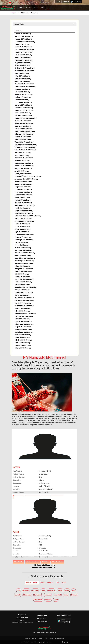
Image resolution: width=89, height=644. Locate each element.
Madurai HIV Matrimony (23, 308)
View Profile (19, 562)
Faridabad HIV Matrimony (24, 36)
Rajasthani (38, 595)
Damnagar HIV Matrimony (24, 250)
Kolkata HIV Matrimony (23, 348)
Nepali (66, 595)
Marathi (18, 595)
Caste (42, 582)
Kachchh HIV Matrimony (23, 271)
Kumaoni (35, 590)
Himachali (57, 595)
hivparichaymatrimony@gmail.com (23, 3)
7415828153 (44, 3)
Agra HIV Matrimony (22, 171)
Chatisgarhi (38, 600)
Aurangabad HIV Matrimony (24, 50)
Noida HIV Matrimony (22, 161)
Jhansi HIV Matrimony (22, 197)
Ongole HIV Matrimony (23, 126)
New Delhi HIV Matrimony (24, 158)
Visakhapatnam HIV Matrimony (26, 145)
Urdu (19, 590)
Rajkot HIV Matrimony (22, 285)
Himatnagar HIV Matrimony (24, 261)
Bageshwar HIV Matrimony (24, 110)
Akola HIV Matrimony (22, 44)
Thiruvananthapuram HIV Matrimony (28, 216)
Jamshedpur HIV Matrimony (25, 205)
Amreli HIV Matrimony (22, 224)
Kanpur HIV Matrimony (23, 187)
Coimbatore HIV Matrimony (24, 306)
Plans (36, 7)
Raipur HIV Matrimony (22, 343)
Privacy (40, 638)
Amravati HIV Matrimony (23, 47)
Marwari (74, 595)
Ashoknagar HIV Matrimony (24, 324)
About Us (27, 638)
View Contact (57, 562)
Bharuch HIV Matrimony (23, 237)
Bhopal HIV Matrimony (23, 327)
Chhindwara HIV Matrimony (24, 332)
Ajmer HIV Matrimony (22, 89)
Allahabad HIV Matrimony (24, 195)
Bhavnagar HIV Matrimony (24, 240)
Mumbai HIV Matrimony (23, 58)
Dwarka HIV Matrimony (23, 248)
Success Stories (60, 638)
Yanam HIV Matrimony (23, 153)
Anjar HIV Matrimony (22, 232)
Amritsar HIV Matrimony (23, 102)
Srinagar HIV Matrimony (23, 219)
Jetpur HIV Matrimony (22, 266)
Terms (34, 638)
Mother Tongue (32, 582)
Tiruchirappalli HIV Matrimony (25, 314)
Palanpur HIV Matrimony (23, 282)
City (57, 582)
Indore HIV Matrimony (22, 337)
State (63, 582)
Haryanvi (51, 590)
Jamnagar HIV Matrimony (24, 264)
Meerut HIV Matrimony (23, 200)
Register (66, 2)
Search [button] (28, 7)
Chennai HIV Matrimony (23, 303)
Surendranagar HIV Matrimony (25, 287)
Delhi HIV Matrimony (22, 155)
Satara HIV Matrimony (22, 81)
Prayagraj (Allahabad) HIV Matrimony (28, 176)
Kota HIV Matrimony (22, 100)
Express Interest (33, 562)
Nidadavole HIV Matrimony (24, 124)
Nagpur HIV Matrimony (23, 63)
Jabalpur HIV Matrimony (23, 340)
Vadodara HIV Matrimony (24, 293)
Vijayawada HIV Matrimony (24, 142)
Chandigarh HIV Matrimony (24, 300)
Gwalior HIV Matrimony (23, 335)
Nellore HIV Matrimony (23, 121)
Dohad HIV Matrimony (22, 245)
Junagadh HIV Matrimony (24, 269)
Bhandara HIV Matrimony (24, 52)
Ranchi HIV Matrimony (22, 208)
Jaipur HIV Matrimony (22, 92)
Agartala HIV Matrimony (23, 322)
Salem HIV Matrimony (22, 311)
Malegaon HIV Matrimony (24, 60)
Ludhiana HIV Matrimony (23, 105)
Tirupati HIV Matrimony (23, 139)
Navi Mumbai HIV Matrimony (25, 68)
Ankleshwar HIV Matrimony (24, 234)
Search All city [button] (19, 24)
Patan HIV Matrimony (22, 76)
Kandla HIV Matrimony (22, 277)
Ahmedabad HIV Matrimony (24, 221)
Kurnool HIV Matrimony (23, 113)
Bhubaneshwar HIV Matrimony (25, 87)
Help (43, 7)
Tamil (43, 590)
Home (20, 7)
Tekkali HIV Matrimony (23, 137)
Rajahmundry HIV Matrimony (25, 131)
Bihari (67, 590)
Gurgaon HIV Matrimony (23, 39)
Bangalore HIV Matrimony (24, 211)
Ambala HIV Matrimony (23, 34)
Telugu (60, 590)
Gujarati (48, 600)
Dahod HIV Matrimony (22, 295)
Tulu (73, 590)
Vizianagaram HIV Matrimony (25, 147)
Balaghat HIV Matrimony (23, 330)
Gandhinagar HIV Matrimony (25, 253)
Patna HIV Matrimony (22, 319)
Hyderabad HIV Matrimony (24, 84)
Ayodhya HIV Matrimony (23, 174)
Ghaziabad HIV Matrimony (24, 166)
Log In (58, 2)
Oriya (56, 600)
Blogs (51, 638)
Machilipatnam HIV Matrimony (25, 118)
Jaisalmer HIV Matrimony (24, 95)
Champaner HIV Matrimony (24, 298)
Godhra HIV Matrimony (23, 256)
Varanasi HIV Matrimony (23, 192)
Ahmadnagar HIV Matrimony (25, 42)
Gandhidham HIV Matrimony (25, 258)
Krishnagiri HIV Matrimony (24, 316)
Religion (50, 582)
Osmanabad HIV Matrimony (24, 71)
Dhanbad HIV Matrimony (23, 203)
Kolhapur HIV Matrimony (23, 55)
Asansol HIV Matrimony (23, 345)
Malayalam (27, 595)
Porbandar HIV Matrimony (24, 279)
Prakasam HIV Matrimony (24, 129)
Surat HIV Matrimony (22, 290)
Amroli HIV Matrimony (22, 227)
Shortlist (45, 562)
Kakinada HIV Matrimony (23, 116)
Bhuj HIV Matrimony (21, 242)
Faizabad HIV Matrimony (23, 182)
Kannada (48, 595)
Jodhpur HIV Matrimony (23, 97)
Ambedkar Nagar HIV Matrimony (26, 179)
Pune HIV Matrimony (22, 73)
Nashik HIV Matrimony (22, 65)
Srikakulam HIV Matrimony (24, 134)
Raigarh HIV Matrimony (23, 79)
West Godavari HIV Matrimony (25, 150)
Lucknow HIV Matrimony (23, 190)
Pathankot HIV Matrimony (24, 108)
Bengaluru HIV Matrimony (24, 213)
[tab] (44, 24)
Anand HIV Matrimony (22, 229)
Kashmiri (26, 590)
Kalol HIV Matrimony (22, 274)
